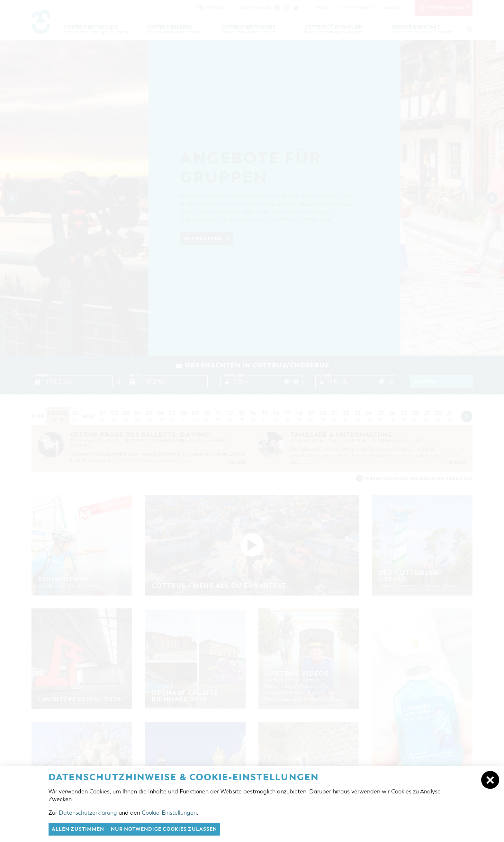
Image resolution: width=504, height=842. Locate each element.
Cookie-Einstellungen (169, 813)
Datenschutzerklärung (88, 813)
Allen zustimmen (78, 829)
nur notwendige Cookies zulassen (164, 829)
